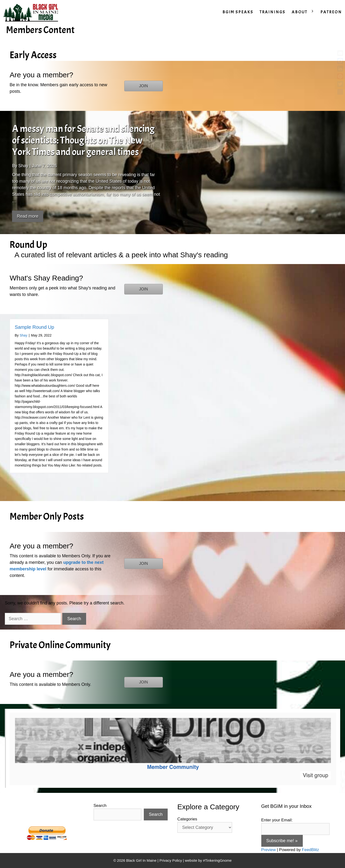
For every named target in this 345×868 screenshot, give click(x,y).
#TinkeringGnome (217, 860)
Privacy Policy (171, 860)
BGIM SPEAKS (238, 12)
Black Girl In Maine (142, 860)
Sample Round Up (34, 327)
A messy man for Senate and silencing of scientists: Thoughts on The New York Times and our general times (83, 140)
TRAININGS (273, 12)
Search (100, 806)
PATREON (331, 12)
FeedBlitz (310, 850)
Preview (269, 850)
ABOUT (304, 12)
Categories (187, 819)
